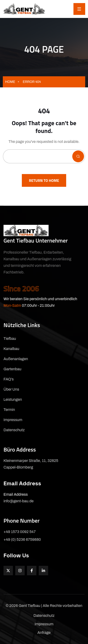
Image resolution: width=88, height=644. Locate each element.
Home (10, 82)
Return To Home (44, 180)
